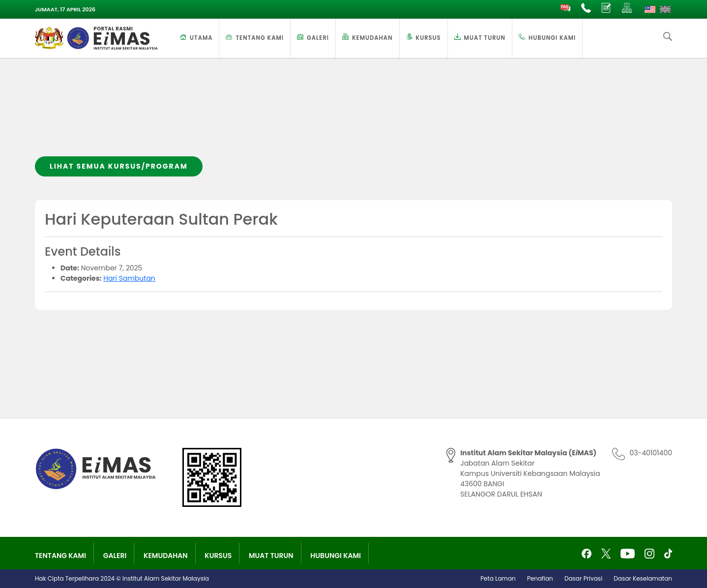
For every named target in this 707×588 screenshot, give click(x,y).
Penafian (540, 578)
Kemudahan (372, 38)
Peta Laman (498, 578)
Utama (201, 38)
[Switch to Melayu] (650, 9)
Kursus (428, 38)
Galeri (318, 38)
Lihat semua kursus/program (119, 166)
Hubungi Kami (552, 38)
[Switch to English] (665, 9)
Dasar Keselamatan (643, 578)
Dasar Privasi (583, 578)
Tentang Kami (260, 38)
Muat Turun (485, 38)
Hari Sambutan (129, 278)
